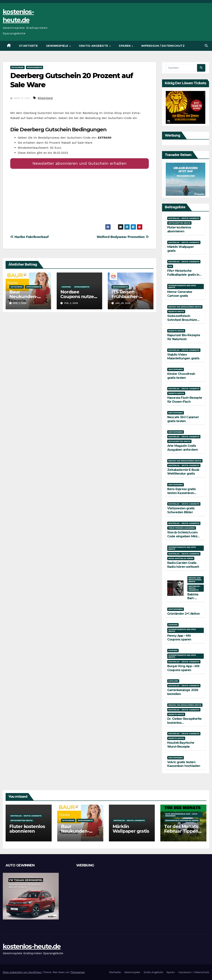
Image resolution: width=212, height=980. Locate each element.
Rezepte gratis (176, 311)
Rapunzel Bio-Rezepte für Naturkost (184, 337)
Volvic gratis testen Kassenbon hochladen (184, 764)
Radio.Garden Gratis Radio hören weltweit (183, 565)
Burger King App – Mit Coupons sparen (183, 668)
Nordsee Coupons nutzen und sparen (78, 295)
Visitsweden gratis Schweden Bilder (181, 510)
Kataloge (173, 681)
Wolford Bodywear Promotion (123, 235)
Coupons (66, 285)
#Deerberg (45, 98)
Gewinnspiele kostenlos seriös (182, 820)
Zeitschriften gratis (179, 223)
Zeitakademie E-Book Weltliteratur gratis (183, 472)
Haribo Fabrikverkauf (29, 235)
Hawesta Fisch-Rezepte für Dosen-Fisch (185, 400)
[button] (206, 46)
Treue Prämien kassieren (182, 528)
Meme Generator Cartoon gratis (180, 294)
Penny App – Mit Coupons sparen (179, 638)
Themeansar (78, 972)
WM (170, 266)
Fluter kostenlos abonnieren (179, 229)
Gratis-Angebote (94, 46)
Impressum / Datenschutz (163, 46)
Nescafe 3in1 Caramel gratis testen (183, 419)
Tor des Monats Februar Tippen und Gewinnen (181, 831)
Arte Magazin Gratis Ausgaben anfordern (183, 448)
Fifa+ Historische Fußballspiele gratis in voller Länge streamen (184, 275)
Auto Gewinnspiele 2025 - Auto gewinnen (181, 815)
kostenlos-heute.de (32, 946)
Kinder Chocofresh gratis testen (181, 376)
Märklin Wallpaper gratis (131, 829)
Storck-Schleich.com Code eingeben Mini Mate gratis (183, 536)
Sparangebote (35, 67)
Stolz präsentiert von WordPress (22, 972)
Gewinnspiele (58, 46)
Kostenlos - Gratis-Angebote (184, 218)
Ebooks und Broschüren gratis (185, 307)
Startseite (28, 46)
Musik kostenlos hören (181, 558)
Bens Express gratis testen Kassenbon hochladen (182, 493)
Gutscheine (17, 67)
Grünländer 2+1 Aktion (183, 614)
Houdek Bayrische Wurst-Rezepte (181, 745)
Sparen (125, 46)
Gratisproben (176, 369)
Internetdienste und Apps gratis (182, 286)
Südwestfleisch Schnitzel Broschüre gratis (182, 320)
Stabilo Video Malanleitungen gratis (183, 357)
